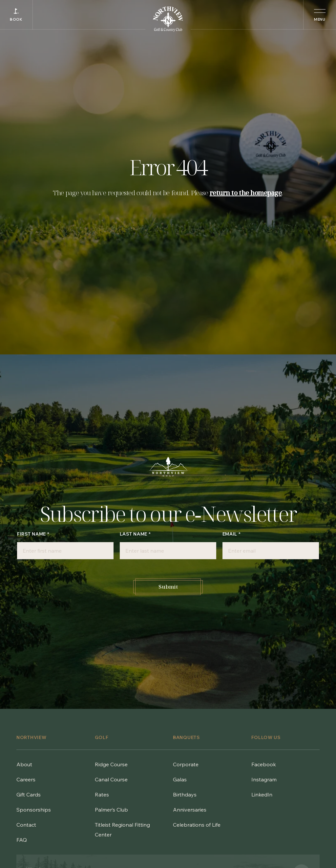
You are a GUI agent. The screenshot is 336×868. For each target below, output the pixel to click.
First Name (33, 534)
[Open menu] (320, 15)
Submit (168, 587)
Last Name (135, 534)
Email (232, 534)
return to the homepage (246, 193)
